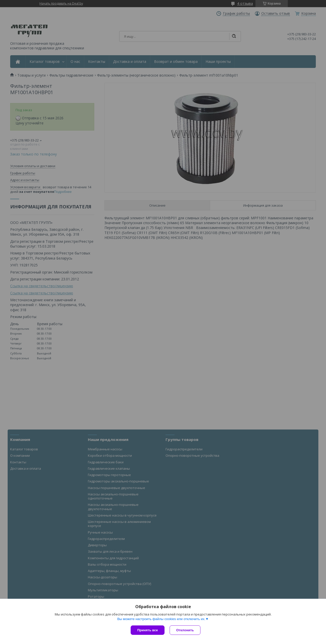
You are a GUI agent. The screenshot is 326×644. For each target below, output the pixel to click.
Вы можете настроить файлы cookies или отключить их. (161, 619)
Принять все (148, 630)
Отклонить (185, 630)
